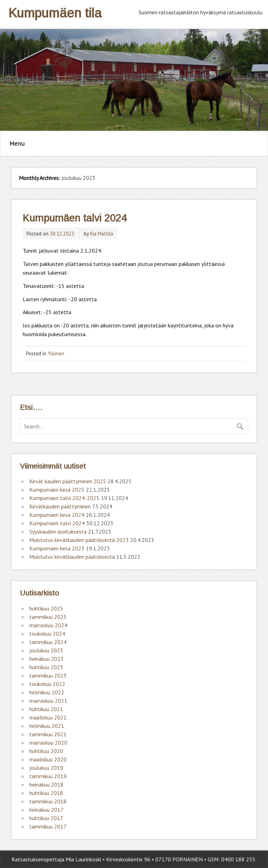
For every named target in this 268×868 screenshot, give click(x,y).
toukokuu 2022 (47, 684)
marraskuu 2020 (48, 743)
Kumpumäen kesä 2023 (57, 548)
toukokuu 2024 (47, 634)
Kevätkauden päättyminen (60, 506)
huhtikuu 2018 (46, 793)
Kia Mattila (102, 234)
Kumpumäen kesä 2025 (57, 490)
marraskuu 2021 (48, 701)
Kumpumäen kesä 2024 (57, 515)
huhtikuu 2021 (46, 709)
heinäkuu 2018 (46, 784)
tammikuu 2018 (48, 801)
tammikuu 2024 (48, 642)
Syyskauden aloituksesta (58, 531)
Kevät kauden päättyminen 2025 (68, 481)
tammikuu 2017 (48, 826)
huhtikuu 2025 (46, 608)
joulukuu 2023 (46, 650)
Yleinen (56, 353)
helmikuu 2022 (47, 692)
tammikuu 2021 (48, 734)
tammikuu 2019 (48, 776)
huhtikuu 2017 (46, 818)
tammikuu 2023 (48, 675)
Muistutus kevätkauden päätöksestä (72, 557)
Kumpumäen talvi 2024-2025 (64, 498)
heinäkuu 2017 (46, 810)
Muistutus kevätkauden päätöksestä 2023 (79, 540)
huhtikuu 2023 (46, 667)
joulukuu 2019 (46, 768)
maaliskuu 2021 (48, 717)
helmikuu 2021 (47, 726)
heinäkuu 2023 (46, 659)
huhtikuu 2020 (46, 751)
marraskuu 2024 (48, 625)
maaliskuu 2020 (48, 759)
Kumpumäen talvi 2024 (75, 218)
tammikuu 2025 (48, 617)
